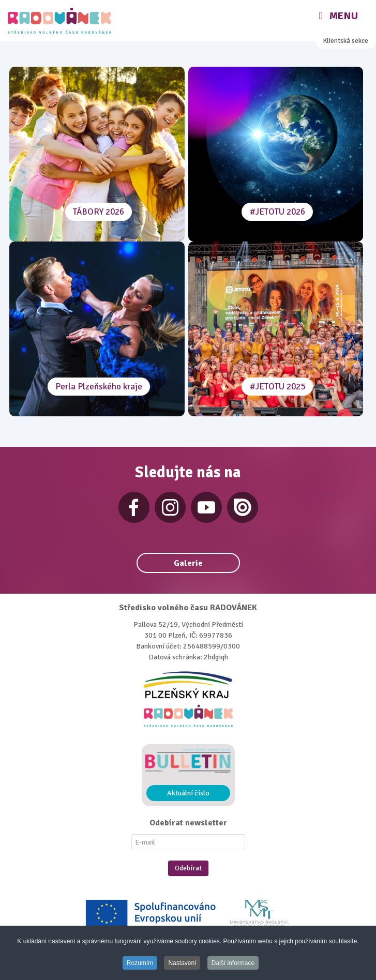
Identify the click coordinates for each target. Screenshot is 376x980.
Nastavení (182, 963)
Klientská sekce (346, 41)
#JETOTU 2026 (277, 212)
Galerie (188, 563)
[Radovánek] (61, 21)
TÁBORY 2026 (99, 212)
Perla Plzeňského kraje (99, 387)
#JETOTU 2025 (277, 387)
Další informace (233, 963)
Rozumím (140, 963)
